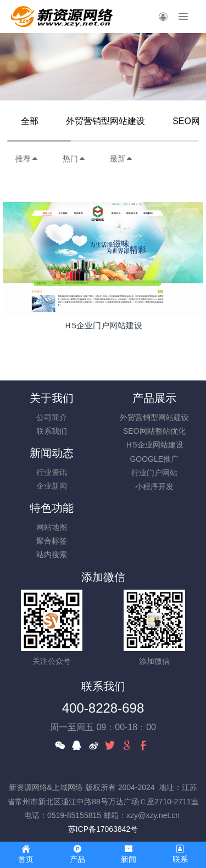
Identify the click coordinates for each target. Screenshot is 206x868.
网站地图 (52, 527)
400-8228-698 (103, 708)
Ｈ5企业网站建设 (154, 445)
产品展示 (154, 398)
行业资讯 (52, 472)
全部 (30, 121)
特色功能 (52, 508)
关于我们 (52, 398)
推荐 (27, 159)
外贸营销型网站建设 (105, 121)
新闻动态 (52, 453)
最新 (121, 159)
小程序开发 (154, 486)
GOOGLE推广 (154, 459)
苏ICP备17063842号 (103, 829)
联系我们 (52, 431)
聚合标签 (52, 541)
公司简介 (52, 417)
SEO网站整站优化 (154, 431)
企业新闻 (52, 486)
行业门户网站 (154, 473)
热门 (74, 159)
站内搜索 (52, 555)
